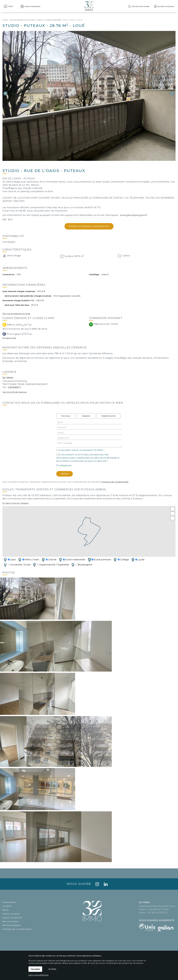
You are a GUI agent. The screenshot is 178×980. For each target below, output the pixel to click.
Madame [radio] (86, 416)
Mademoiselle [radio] (109, 416)
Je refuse (52, 969)
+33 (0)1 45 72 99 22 (157, 913)
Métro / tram (28, 560)
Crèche (49, 560)
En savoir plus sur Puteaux (16, 503)
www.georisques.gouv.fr (134, 215)
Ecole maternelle (72, 560)
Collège (121, 560)
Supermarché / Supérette (51, 565)
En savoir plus (9, 338)
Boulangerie (81, 565)
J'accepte (35, 969)
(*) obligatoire (64, 465)
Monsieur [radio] (66, 416)
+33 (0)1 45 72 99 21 (159, 909)
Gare (10, 560)
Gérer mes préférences (38, 975)
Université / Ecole (17, 565)
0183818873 (14, 387)
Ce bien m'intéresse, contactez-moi (89, 226)
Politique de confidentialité (115, 482)
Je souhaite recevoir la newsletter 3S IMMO (81, 450)
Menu (11, 6)
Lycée (138, 560)
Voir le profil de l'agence (15, 392)
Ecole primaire (99, 560)
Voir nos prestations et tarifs (16, 314)
